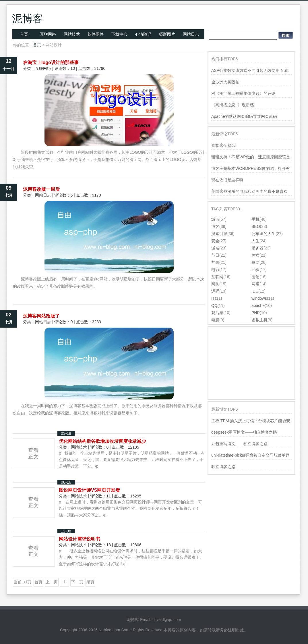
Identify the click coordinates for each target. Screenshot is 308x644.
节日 (215, 255)
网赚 (255, 284)
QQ (214, 305)
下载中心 (119, 34)
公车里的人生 (264, 234)
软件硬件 (96, 34)
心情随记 (143, 34)
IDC (255, 291)
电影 (215, 270)
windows (259, 298)
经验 (255, 270)
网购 (215, 284)
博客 (215, 226)
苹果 (215, 262)
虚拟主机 (259, 320)
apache (258, 305)
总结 (255, 262)
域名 (215, 248)
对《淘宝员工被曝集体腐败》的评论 (243, 93)
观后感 (217, 313)
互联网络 (48, 34)
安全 (215, 241)
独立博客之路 (223, 467)
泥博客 (28, 19)
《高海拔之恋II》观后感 (233, 105)
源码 (215, 291)
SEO (256, 226)
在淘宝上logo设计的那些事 (51, 63)
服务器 (257, 248)
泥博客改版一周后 (41, 189)
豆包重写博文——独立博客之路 (239, 444)
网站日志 (191, 34)
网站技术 (72, 34)
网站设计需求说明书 (80, 539)
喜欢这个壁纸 (223, 145)
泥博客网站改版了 (41, 316)
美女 (255, 255)
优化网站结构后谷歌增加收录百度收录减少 (102, 441)
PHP (256, 313)
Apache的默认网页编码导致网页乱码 (244, 116)
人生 (255, 241)
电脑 (215, 320)
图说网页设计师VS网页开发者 (89, 490)
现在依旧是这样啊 (227, 180)
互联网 (217, 277)
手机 (255, 219)
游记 (255, 277)
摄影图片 (167, 34)
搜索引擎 (219, 234)
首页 (24, 34)
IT (213, 298)
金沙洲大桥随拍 (225, 82)
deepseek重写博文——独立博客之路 (244, 432)
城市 (215, 219)
